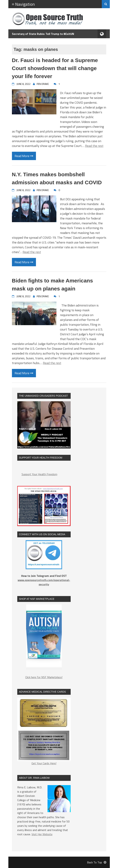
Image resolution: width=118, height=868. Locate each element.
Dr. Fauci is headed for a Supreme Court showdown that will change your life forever (55, 68)
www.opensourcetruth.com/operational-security (44, 582)
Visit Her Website (42, 834)
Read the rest (94, 146)
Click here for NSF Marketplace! (44, 677)
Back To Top (97, 862)
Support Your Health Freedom (39, 474)
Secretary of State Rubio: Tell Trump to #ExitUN (43, 34)
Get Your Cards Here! (44, 732)
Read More (24, 156)
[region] (44, 638)
